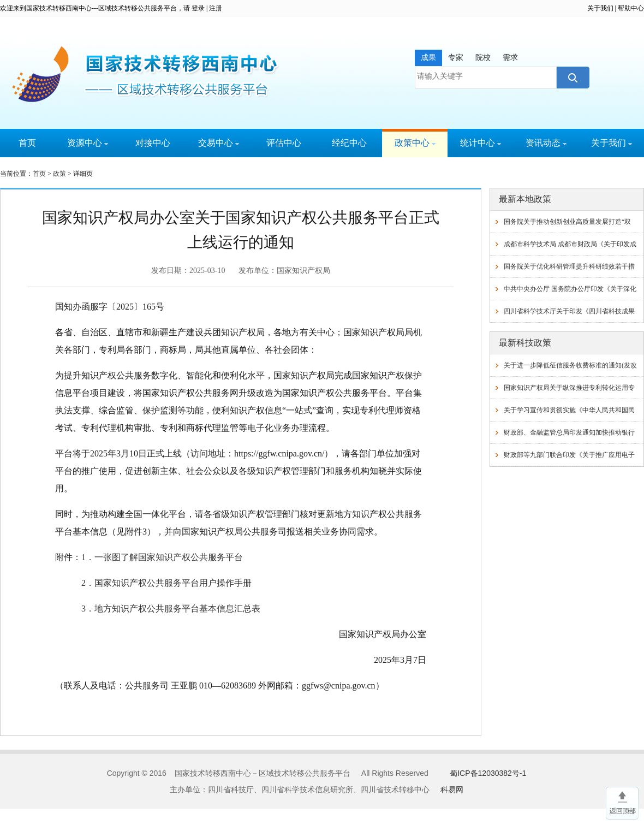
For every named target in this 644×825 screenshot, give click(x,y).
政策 (59, 174)
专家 (456, 58)
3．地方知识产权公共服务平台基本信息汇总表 (171, 609)
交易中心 (219, 143)
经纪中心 (349, 143)
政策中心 (415, 143)
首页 (27, 143)
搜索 (572, 78)
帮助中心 (631, 8)
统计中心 (481, 143)
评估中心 (284, 143)
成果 (428, 58)
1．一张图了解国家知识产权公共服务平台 (162, 557)
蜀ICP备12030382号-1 (488, 773)
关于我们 (600, 8)
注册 (216, 8)
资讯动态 (546, 143)
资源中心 (88, 143)
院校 (483, 58)
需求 (510, 58)
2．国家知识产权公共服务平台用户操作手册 (166, 583)
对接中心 (153, 143)
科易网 (452, 790)
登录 (198, 8)
